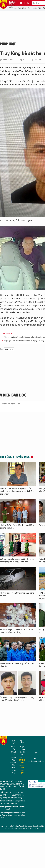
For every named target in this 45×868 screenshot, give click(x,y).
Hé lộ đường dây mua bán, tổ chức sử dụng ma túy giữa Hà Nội (17, 631)
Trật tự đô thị (20, 8)
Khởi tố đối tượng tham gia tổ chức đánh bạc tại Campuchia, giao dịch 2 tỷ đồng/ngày (17, 491)
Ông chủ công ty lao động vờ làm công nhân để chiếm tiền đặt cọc (17, 699)
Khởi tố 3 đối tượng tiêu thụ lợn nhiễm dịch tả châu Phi (17, 527)
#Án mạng (9, 349)
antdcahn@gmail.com (37, 761)
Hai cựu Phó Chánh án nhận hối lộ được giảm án (17, 665)
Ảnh (29, 8)
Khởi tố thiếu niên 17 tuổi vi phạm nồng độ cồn (17, 594)
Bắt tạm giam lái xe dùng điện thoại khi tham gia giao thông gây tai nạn (17, 560)
